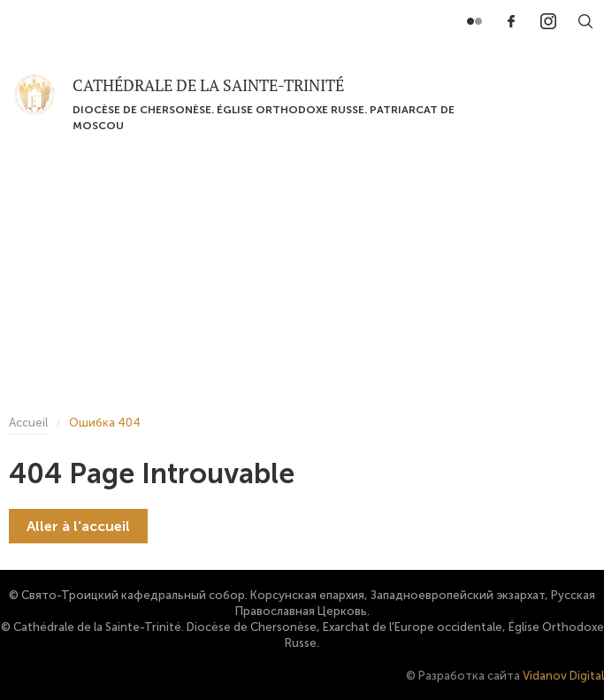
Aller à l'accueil (78, 526)
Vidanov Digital (563, 676)
